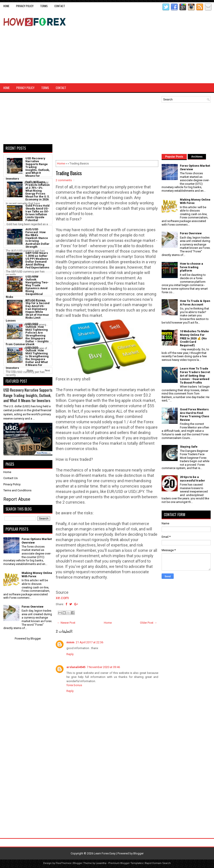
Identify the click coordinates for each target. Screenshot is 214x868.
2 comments (64, 180)
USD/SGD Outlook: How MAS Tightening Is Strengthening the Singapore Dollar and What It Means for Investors (27, 358)
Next (47, 370)
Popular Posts (174, 157)
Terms (44, 6)
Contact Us (10, 478)
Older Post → (148, 623)
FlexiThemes (63, 863)
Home (6, 6)
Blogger (36, 639)
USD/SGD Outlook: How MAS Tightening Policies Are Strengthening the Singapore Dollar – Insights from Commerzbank (27, 334)
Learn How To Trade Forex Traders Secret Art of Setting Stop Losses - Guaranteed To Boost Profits (195, 375)
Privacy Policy (25, 6)
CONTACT (60, 6)
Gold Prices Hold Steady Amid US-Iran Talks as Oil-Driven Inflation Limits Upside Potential (37, 213)
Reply (70, 654)
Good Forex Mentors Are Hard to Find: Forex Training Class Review (194, 415)
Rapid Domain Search (158, 863)
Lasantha (101, 863)
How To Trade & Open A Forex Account (195, 303)
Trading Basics (69, 173)
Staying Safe (189, 447)
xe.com (62, 598)
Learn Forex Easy (105, 853)
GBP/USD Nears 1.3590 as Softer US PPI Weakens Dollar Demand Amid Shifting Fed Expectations (37, 260)
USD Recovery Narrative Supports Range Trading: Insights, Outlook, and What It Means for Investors (28, 168)
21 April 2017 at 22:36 (90, 642)
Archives (197, 157)
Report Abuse (17, 499)
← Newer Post (66, 623)
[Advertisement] (171, 46)
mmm (70, 642)
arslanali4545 (76, 667)
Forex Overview (33, 607)
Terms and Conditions (17, 490)
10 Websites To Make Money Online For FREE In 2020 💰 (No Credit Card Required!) (194, 338)
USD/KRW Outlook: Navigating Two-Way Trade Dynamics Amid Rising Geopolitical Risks (27, 287)
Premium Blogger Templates (126, 863)
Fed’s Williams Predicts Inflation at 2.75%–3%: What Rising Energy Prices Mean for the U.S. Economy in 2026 (38, 191)
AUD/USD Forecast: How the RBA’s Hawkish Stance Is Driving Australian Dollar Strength (37, 238)
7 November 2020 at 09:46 (103, 667)
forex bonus (74, 685)
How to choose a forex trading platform (191, 267)
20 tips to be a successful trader (192, 479)
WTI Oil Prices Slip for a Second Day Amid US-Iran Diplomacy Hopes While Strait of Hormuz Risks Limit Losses (28, 310)
